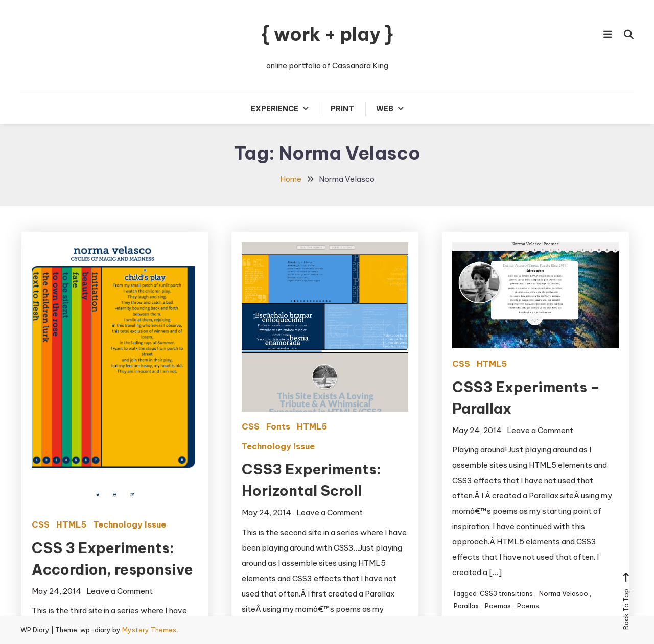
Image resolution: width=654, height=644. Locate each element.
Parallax (466, 606)
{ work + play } (327, 34)
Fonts (278, 426)
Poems (528, 606)
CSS (41, 524)
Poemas (498, 606)
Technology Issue (130, 524)
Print (342, 109)
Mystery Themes (149, 630)
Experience (275, 109)
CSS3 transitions (506, 593)
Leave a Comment (120, 591)
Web (385, 109)
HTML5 (71, 524)
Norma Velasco (564, 593)
